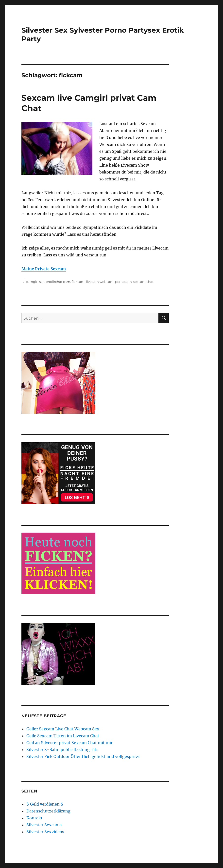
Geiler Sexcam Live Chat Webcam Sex (63, 729)
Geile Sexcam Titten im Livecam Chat (63, 736)
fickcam (78, 282)
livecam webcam (100, 282)
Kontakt (34, 818)
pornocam (123, 282)
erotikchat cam (58, 282)
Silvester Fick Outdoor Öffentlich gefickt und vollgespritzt (83, 756)
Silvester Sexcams (44, 825)
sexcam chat (143, 282)
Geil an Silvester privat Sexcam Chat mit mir (69, 743)
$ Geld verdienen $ (45, 804)
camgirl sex (35, 282)
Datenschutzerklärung (48, 811)
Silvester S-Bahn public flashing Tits (62, 750)
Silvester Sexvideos (45, 832)
